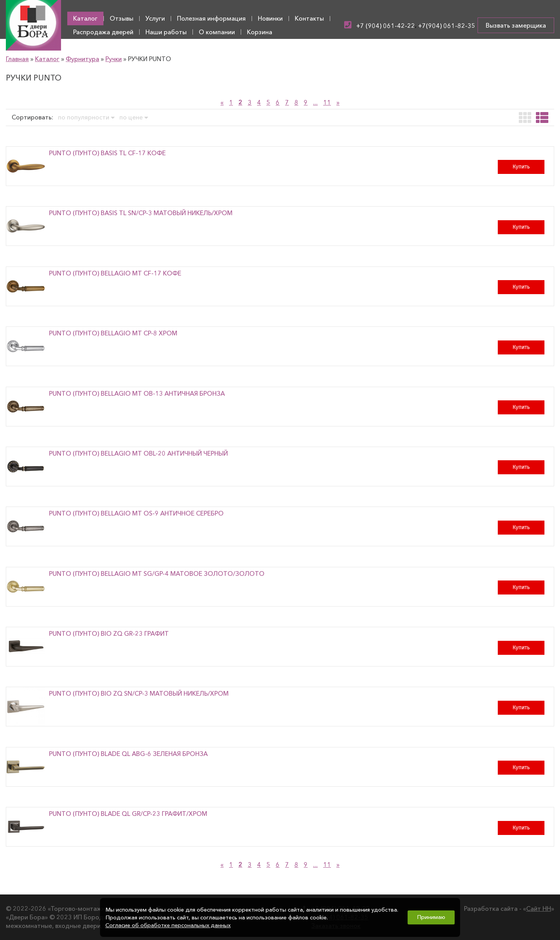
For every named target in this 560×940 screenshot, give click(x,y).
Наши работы (166, 32)
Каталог (85, 18)
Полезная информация (211, 18)
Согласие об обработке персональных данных (168, 925)
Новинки (270, 18)
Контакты (309, 18)
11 (327, 102)
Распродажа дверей (103, 32)
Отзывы (122, 18)
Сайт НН (539, 908)
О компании (217, 32)
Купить (521, 167)
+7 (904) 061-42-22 (386, 26)
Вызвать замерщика (516, 25)
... (315, 102)
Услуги (155, 18)
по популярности (86, 117)
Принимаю (431, 917)
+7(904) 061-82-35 (447, 26)
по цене (134, 117)
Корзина (260, 32)
